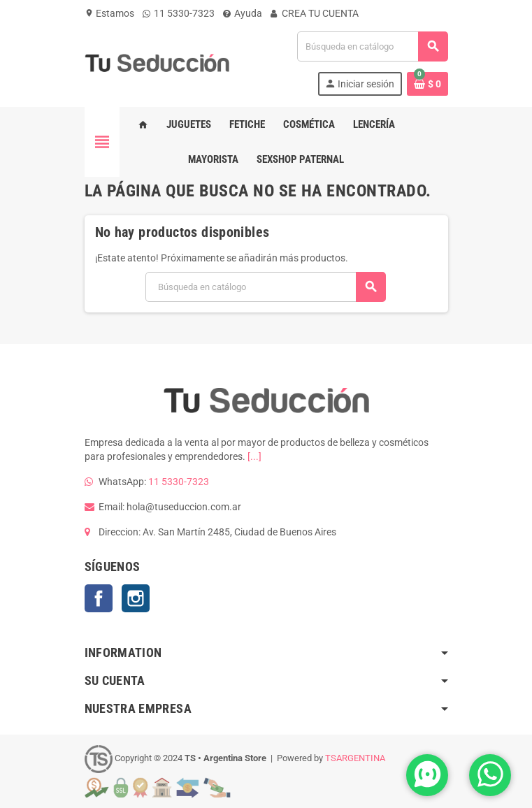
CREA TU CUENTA (315, 13)
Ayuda (243, 13)
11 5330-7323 (179, 13)
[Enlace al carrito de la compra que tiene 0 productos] (427, 84)
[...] (254, 456)
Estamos (109, 13)
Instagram (136, 598)
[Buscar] (372, 46)
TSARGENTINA (355, 759)
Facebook (99, 598)
